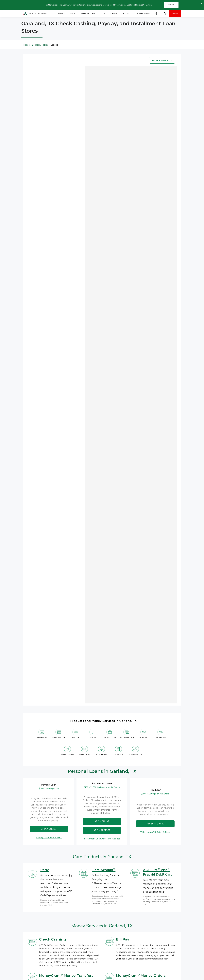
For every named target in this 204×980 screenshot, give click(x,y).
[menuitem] (157, 13)
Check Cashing (52, 939)
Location (36, 45)
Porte (45, 870)
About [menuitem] (125, 13)
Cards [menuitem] (73, 13)
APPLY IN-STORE (155, 824)
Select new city (162, 60)
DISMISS (171, 5)
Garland (54, 45)
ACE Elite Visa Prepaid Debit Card (158, 872)
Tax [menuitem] (102, 13)
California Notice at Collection (139, 5)
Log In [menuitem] (174, 13)
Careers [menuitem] (114, 13)
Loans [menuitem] (61, 13)
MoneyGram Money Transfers (66, 976)
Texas (46, 45)
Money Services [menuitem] (87, 13)
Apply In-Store (102, 830)
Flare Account (104, 870)
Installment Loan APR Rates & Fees (102, 839)
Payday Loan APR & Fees (49, 837)
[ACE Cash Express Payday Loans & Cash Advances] (35, 14)
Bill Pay (123, 939)
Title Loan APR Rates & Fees (155, 832)
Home (27, 45)
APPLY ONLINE (49, 829)
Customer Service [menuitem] (142, 13)
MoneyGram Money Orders (141, 976)
